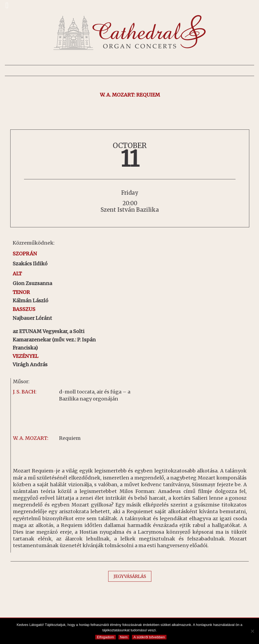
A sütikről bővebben (149, 637)
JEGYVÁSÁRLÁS (130, 576)
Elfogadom (105, 637)
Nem (124, 637)
